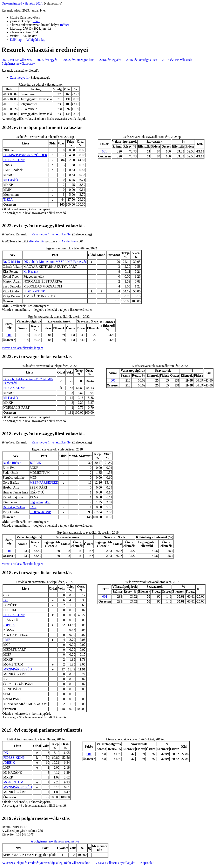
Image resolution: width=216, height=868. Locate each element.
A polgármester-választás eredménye (55, 841)
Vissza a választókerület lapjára (22, 348)
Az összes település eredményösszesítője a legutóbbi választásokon (46, 863)
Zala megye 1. (19, 77)
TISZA (8, 200)
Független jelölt (40, 502)
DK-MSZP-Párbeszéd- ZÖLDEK (25, 155)
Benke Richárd (13, 463)
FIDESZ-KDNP (14, 160)
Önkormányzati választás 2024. (22, 3)
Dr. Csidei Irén (12, 262)
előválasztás (37, 241)
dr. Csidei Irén (67, 241)
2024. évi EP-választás (17, 60)
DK (6, 600)
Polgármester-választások (18, 63)
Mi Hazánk (11, 180)
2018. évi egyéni (110, 60)
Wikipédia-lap (36, 40)
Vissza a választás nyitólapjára (115, 863)
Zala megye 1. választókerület (52, 234)
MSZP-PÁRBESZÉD (44, 482)
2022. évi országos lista (79, 60)
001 (104, 151)
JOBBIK (35, 463)
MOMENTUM (13, 782)
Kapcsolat (147, 863)
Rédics (65, 25)
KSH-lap (16, 40)
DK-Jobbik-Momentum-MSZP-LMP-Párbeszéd (55, 262)
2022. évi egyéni (47, 60)
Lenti (36, 21)
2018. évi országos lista (142, 60)
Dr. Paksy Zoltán (14, 507)
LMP (33, 507)
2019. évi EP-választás (177, 60)
